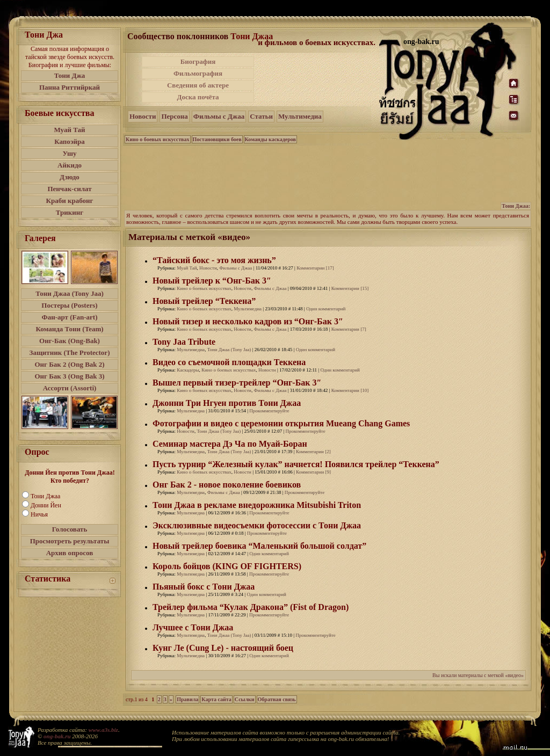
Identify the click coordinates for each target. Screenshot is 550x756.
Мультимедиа (300, 116)
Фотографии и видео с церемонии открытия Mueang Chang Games (281, 423)
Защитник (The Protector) (70, 352)
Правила (187, 699)
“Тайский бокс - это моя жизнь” (214, 260)
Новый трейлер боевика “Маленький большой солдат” (259, 546)
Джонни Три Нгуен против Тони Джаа (227, 403)
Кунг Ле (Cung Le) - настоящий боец (223, 648)
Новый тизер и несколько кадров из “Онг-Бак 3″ (248, 321)
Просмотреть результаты (70, 541)
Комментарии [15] (350, 288)
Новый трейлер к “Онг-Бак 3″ (212, 281)
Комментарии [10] (350, 390)
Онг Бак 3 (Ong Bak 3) (69, 376)
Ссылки (245, 699)
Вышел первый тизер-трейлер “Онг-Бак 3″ (237, 383)
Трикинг (70, 212)
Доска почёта (198, 97)
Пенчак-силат (69, 189)
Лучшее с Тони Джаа (193, 627)
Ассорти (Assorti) (70, 388)
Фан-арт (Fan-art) (70, 317)
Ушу (70, 153)
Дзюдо (70, 177)
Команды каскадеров (270, 139)
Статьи (261, 116)
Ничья (39, 514)
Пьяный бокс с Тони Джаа (204, 587)
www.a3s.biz (103, 730)
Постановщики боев (217, 139)
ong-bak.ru (57, 736)
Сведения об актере (198, 85)
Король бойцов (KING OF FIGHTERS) (227, 566)
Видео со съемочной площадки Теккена (229, 362)
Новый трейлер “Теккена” (204, 301)
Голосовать (70, 529)
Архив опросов (70, 553)
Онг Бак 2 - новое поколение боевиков (227, 485)
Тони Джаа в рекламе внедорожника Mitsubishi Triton (257, 505)
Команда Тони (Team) (69, 329)
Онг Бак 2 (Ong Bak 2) (69, 364)
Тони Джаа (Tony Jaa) (70, 293)
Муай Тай (69, 130)
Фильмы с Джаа (219, 116)
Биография (198, 61)
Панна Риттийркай (70, 87)
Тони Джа (70, 75)
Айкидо (70, 165)
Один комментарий (326, 309)
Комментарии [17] (315, 268)
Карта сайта (216, 699)
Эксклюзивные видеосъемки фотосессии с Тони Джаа (257, 525)
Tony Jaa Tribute (184, 342)
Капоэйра (70, 141)
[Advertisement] (317, 79)
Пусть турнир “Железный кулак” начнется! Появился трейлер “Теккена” (296, 464)
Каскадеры (188, 370)
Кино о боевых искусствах (158, 139)
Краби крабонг (70, 201)
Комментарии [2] (313, 452)
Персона (174, 116)
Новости (143, 116)
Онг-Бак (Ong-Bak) (70, 341)
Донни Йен (46, 505)
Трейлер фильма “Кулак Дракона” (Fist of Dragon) (251, 607)
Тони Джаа (45, 496)
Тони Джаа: (516, 206)
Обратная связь (277, 699)
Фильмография (198, 73)
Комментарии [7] (349, 329)
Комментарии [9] (313, 472)
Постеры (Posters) (69, 305)
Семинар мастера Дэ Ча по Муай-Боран (230, 444)
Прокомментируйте (269, 411)
